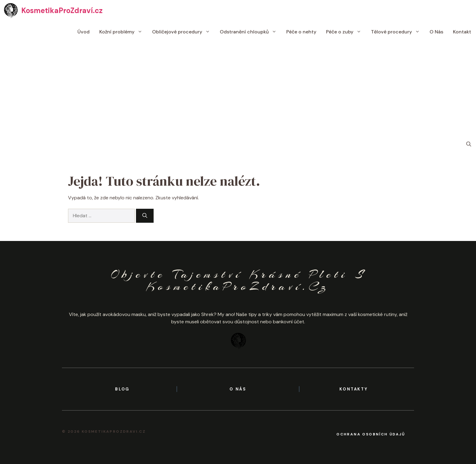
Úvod (83, 32)
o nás (238, 389)
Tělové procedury (398, 32)
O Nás (436, 32)
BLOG (122, 389)
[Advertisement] (238, 88)
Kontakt (462, 32)
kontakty (354, 389)
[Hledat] (145, 216)
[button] (469, 144)
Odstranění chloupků (251, 32)
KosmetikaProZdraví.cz (62, 10)
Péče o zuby (346, 32)
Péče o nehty (301, 32)
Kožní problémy (123, 32)
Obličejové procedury (184, 32)
